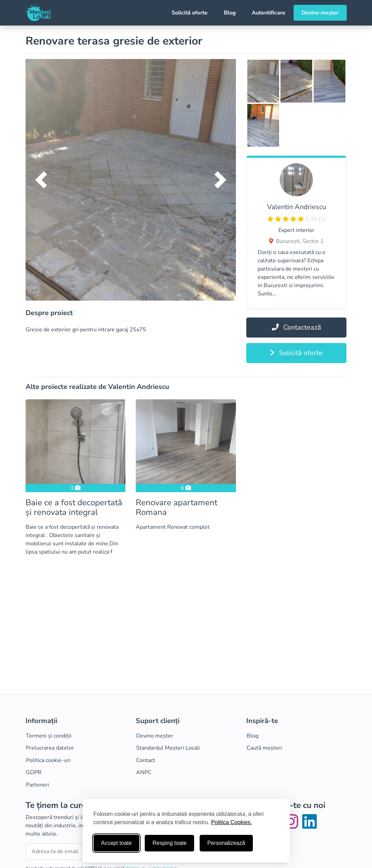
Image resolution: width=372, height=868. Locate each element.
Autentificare (269, 13)
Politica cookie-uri (48, 760)
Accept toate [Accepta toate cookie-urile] (117, 843)
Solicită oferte (190, 13)
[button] (41, 180)
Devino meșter (320, 13)
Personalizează (226, 843)
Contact (146, 760)
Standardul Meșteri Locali (168, 748)
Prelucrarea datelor (50, 748)
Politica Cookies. (231, 822)
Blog (230, 13)
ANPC (144, 772)
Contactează (297, 327)
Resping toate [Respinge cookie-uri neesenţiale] (169, 843)
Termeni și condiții (49, 736)
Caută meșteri (264, 748)
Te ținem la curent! (61, 805)
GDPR (34, 772)
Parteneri (37, 785)
